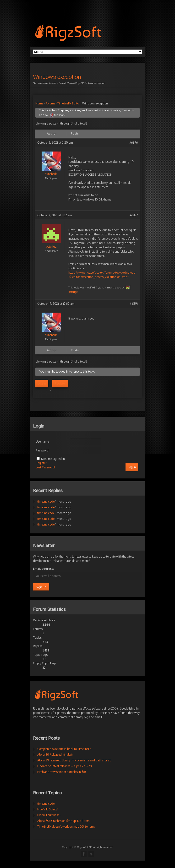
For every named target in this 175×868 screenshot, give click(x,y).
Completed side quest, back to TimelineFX (64, 749)
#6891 (134, 304)
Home (52, 83)
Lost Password (45, 467)
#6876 (134, 143)
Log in (42, 383)
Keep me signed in (53, 459)
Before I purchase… (49, 815)
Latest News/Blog (69, 83)
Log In (132, 467)
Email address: (43, 569)
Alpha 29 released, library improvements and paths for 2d (74, 760)
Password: (42, 450)
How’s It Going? (48, 809)
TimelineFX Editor (69, 103)
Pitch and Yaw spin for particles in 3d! (62, 772)
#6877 (134, 215)
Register (60, 383)
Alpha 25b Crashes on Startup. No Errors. (64, 821)
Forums (50, 103)
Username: (43, 442)
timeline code (46, 502)
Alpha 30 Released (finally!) (55, 755)
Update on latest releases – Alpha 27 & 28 (65, 766)
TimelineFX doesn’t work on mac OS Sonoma (66, 827)
